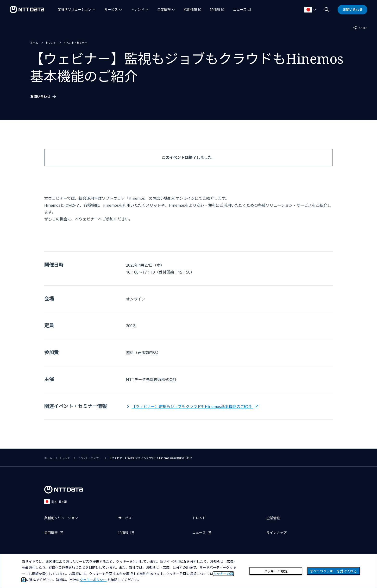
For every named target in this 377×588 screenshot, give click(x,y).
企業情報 (164, 9)
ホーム (34, 43)
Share (360, 27)
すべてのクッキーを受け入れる (333, 571)
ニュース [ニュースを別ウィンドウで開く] (240, 9)
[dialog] (188, 571)
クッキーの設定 (276, 571)
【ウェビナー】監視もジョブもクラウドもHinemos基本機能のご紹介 (192, 407)
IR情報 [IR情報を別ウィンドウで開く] (215, 9)
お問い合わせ (40, 97)
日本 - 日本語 (56, 501)
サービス (111, 9)
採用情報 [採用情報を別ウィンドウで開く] (190, 9)
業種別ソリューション (75, 9)
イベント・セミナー (75, 43)
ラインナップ (276, 533)
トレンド (138, 9)
